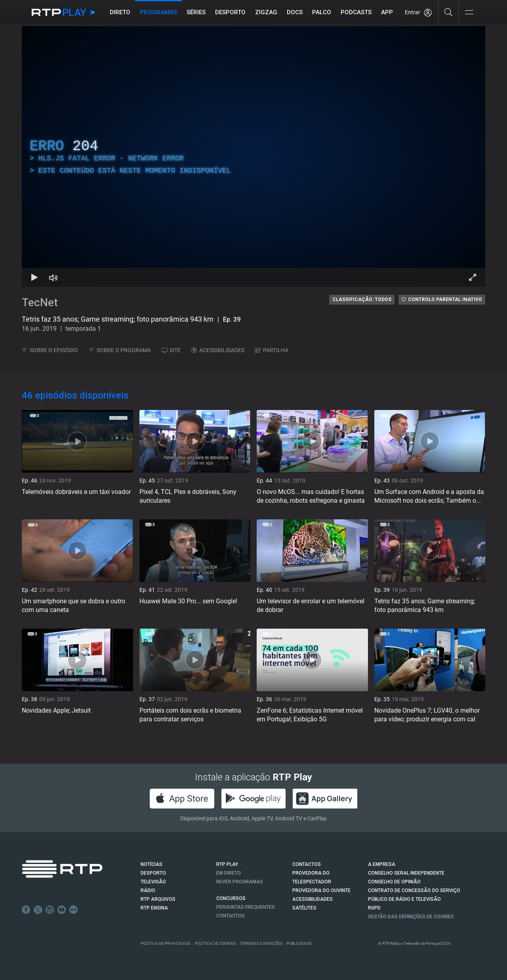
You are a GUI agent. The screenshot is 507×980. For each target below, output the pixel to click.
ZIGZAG (266, 12)
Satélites (304, 908)
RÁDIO (148, 890)
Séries (196, 12)
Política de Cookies (215, 943)
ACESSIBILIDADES (218, 350)
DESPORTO (153, 873)
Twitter (38, 910)
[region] (253, 156)
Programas (158, 12)
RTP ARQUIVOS (158, 899)
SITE (171, 350)
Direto (120, 12)
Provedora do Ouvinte (321, 890)
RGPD (374, 908)
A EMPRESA (382, 864)
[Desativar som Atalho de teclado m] (53, 277)
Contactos (231, 916)
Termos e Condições (261, 943)
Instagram (50, 910)
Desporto (230, 12)
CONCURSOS (231, 898)
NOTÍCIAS (152, 864)
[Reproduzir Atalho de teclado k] (34, 277)
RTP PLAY (227, 864)
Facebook (26, 910)
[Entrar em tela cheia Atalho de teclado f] (473, 277)
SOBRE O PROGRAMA (120, 350)
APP (387, 12)
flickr (74, 910)
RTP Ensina (154, 908)
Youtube (62, 910)
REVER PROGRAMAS (240, 882)
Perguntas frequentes (246, 907)
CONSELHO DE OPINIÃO (394, 882)
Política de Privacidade (166, 943)
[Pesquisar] (449, 12)
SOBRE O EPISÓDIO (50, 350)
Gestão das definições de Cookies (411, 917)
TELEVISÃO (153, 882)
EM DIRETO (229, 873)
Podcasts (356, 12)
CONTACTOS (307, 864)
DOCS (295, 12)
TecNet (40, 302)
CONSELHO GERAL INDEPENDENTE (406, 873)
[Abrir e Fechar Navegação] (469, 13)
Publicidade (299, 943)
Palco (322, 12)
